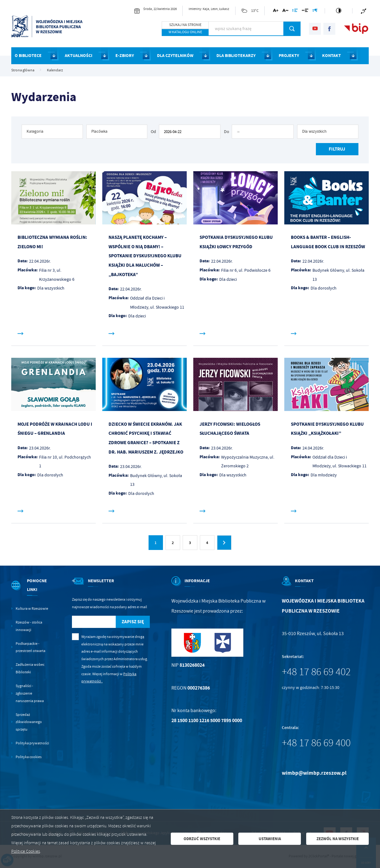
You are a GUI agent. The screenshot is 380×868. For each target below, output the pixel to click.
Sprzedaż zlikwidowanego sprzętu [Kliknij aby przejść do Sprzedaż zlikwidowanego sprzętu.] (29, 722)
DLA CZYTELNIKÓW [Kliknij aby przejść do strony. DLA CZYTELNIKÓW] (175, 56)
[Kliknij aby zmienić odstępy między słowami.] (305, 11)
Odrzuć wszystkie (202, 839)
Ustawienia (270, 839)
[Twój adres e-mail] (94, 622)
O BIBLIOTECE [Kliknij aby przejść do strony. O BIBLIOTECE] (28, 56)
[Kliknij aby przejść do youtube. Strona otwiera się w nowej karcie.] (315, 29)
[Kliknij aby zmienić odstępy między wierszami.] (295, 11)
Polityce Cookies (26, 851)
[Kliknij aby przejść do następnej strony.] (224, 542)
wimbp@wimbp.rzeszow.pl (314, 773)
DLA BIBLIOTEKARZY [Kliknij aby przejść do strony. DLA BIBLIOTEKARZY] (236, 56)
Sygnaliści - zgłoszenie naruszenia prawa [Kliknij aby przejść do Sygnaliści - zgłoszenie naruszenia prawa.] (30, 693)
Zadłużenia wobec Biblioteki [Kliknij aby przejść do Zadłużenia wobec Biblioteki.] (30, 668)
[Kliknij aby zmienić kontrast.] (339, 11)
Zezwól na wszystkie (338, 839)
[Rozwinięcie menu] (31, 591)
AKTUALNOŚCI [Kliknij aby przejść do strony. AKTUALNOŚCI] (79, 56)
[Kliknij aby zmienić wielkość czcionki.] (276, 11)
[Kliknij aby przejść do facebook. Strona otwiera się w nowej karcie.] (329, 29)
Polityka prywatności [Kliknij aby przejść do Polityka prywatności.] (32, 743)
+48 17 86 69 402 (316, 672)
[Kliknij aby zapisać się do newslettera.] (133, 622)
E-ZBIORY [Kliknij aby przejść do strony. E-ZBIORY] (125, 56)
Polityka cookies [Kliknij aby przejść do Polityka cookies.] (29, 757)
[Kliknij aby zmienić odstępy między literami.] (285, 11)
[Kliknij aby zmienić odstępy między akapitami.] (315, 11)
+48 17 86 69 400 (316, 743)
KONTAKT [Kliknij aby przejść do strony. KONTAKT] (332, 56)
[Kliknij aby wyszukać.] (292, 28)
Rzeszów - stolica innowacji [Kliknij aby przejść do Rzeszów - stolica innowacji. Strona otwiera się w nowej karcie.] (29, 626)
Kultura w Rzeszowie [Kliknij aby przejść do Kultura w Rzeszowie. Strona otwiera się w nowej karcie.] (32, 609)
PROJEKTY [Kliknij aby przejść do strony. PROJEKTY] (289, 56)
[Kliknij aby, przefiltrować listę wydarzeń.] (337, 149)
